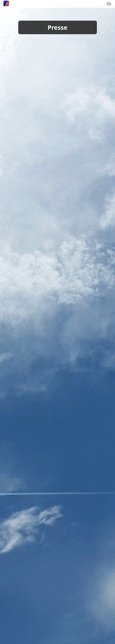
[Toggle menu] (109, 4)
